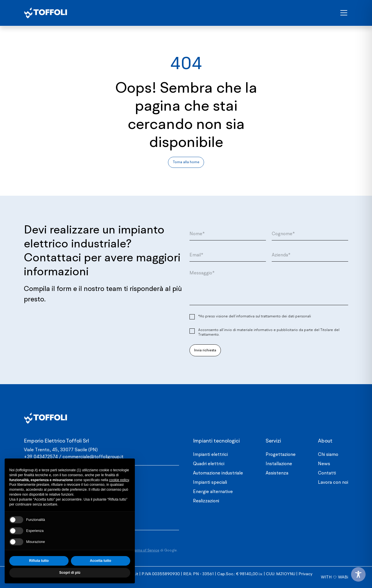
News (324, 464)
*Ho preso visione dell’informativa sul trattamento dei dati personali (255, 317)
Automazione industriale (218, 473)
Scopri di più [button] (70, 573)
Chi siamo (328, 455)
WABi (343, 577)
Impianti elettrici (210, 455)
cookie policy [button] (119, 480)
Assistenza (277, 473)
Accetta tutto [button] (100, 561)
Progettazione (281, 455)
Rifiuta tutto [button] (39, 561)
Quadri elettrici (209, 464)
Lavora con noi (333, 483)
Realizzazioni (206, 501)
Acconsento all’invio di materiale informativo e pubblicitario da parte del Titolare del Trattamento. (269, 332)
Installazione (279, 464)
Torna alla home (186, 162)
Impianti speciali (210, 483)
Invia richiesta (205, 350)
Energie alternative (213, 492)
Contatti (327, 473)
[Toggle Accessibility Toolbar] (358, 574)
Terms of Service (146, 551)
